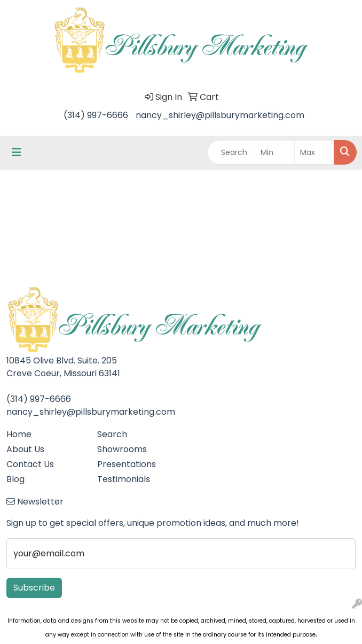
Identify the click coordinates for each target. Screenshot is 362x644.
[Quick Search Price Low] (275, 152)
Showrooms (122, 449)
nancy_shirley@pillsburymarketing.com (220, 115)
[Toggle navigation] (17, 152)
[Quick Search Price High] (314, 152)
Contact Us (30, 464)
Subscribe (34, 588)
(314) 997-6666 (96, 115)
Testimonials (124, 479)
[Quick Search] (231, 152)
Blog (15, 479)
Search (112, 434)
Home (19, 434)
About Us (25, 449)
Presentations (127, 464)
